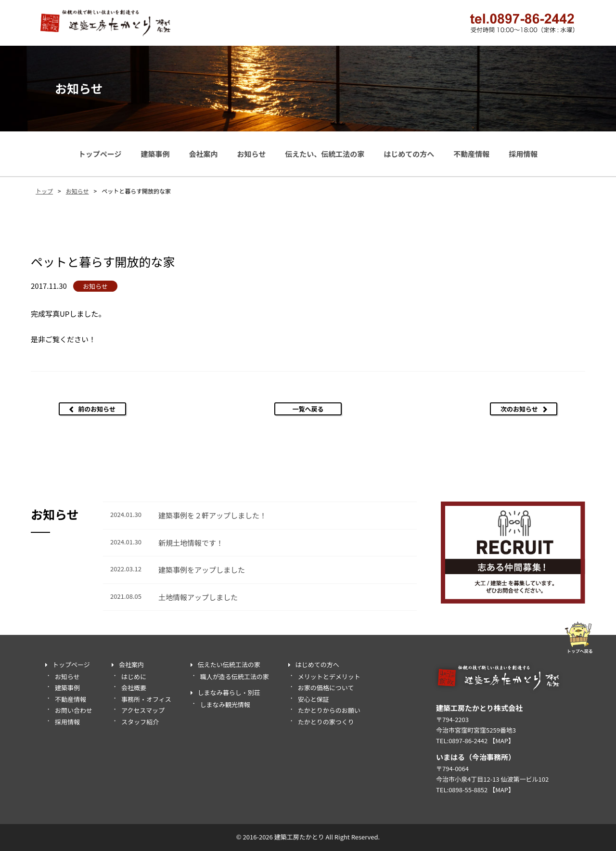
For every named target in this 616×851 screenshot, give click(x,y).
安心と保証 (314, 699)
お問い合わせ (74, 710)
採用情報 (523, 154)
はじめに (134, 677)
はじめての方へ (409, 154)
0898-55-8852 (468, 790)
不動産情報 (471, 154)
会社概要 (134, 688)
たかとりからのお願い (329, 710)
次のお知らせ (519, 409)
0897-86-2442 (468, 741)
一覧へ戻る (308, 409)
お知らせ (251, 154)
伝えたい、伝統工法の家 (325, 154)
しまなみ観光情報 (225, 704)
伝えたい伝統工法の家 (229, 664)
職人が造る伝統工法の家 (235, 677)
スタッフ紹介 (140, 722)
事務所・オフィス (146, 699)
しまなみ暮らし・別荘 (229, 692)
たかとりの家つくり (326, 722)
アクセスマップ (143, 710)
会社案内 (203, 154)
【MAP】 (502, 741)
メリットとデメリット (329, 677)
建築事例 (155, 154)
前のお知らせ (97, 409)
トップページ (100, 154)
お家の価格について (326, 688)
